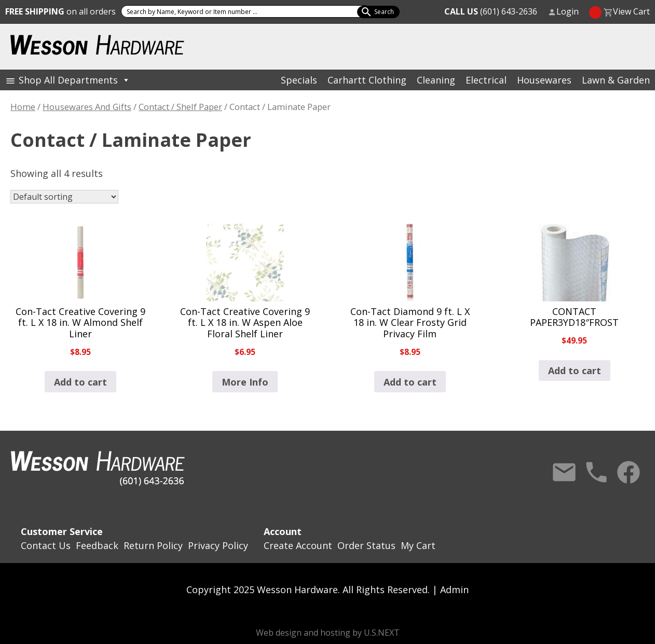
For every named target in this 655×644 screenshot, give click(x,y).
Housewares (544, 80)
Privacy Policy (218, 545)
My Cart (418, 545)
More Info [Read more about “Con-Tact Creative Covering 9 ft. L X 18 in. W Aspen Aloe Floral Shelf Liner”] (245, 382)
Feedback (97, 545)
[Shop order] (64, 197)
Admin (454, 590)
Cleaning (436, 80)
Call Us (596, 472)
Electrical (486, 80)
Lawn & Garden (616, 80)
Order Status (366, 545)
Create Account (298, 545)
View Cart (631, 11)
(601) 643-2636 (491, 11)
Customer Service (62, 531)
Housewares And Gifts (87, 107)
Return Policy (153, 545)
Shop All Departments (74, 80)
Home (23, 107)
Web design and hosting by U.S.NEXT (328, 633)
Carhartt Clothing (367, 80)
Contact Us (564, 472)
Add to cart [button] (80, 382)
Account (283, 531)
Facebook (629, 472)
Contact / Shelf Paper (180, 107)
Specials (299, 80)
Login (568, 11)
